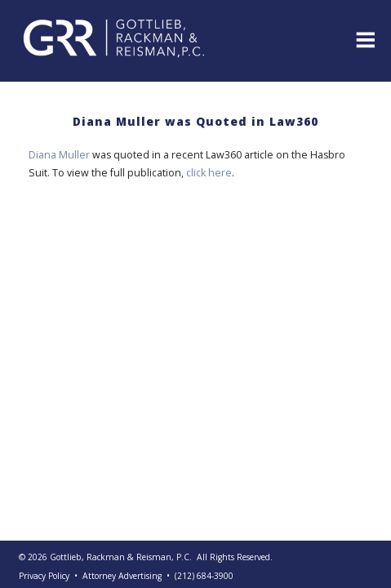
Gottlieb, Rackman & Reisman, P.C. (121, 557)
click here (209, 173)
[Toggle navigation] (364, 38)
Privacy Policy (44, 576)
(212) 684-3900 (204, 576)
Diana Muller (59, 155)
